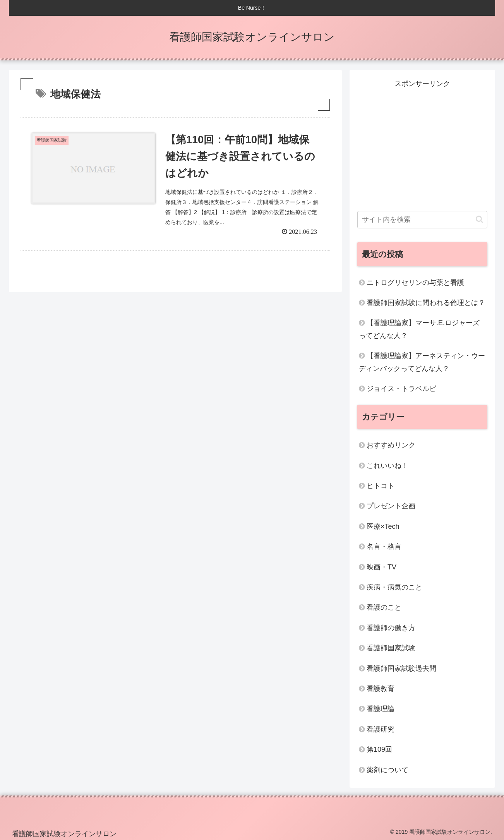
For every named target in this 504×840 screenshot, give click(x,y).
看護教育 (381, 689)
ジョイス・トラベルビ (401, 389)
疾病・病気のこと (394, 587)
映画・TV (381, 567)
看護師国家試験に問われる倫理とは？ (426, 303)
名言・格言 (384, 547)
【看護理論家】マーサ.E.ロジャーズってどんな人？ (419, 329)
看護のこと (384, 607)
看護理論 (381, 709)
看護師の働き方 (391, 628)
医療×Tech (383, 526)
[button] (479, 219)
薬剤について (387, 770)
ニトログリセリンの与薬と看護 (415, 283)
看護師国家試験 (391, 648)
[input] (422, 220)
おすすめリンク (391, 445)
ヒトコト (381, 486)
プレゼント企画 (391, 506)
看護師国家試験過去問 (401, 669)
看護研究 (381, 729)
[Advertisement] (422, 144)
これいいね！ (387, 466)
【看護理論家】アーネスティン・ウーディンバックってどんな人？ (422, 362)
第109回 (379, 749)
